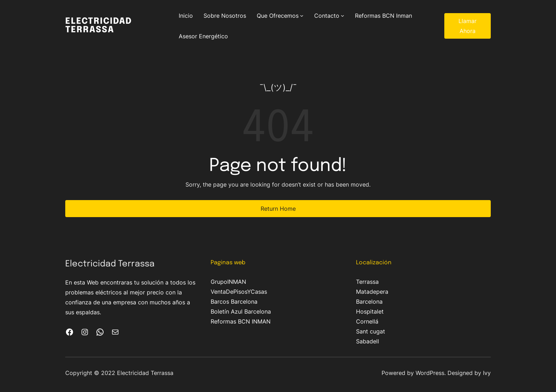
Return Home (278, 209)
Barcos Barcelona (234, 302)
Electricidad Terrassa (99, 26)
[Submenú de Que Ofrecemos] (302, 16)
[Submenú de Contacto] (343, 16)
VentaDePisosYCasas (239, 292)
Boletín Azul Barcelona (241, 311)
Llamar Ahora (468, 26)
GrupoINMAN (228, 282)
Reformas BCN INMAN (241, 321)
